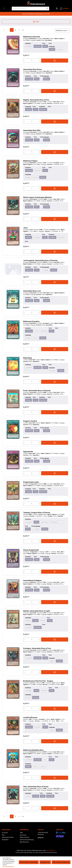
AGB (21, 833)
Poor (45, 760)
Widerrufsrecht (25, 837)
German (59, 49)
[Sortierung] (62, 30)
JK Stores (5, 833)
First (45, 46)
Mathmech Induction (32, 37)
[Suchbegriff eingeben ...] (28, 9)
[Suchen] (47, 9)
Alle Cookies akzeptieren (61, 862)
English (28, 177)
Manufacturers (24, 842)
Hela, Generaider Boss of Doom (36, 787)
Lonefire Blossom (30, 717)
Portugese (37, 237)
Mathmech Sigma (30, 161)
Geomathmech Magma (32, 580)
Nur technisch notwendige (29, 862)
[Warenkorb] (65, 9)
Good (36, 331)
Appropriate (28, 452)
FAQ (3, 835)
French (52, 49)
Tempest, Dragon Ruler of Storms (37, 513)
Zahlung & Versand (8, 837)
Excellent (29, 46)
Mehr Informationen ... (9, 866)
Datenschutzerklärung (27, 840)
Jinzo (25, 228)
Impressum (23, 835)
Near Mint (38, 46)
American (53, 371)
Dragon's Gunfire (30, 421)
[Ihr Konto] (57, 8)
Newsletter (5, 840)
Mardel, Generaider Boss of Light (37, 611)
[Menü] (4, 8)
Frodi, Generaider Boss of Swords (37, 391)
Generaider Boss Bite (32, 130)
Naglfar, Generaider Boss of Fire (36, 100)
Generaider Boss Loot (32, 291)
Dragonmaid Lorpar (31, 482)
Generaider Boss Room (32, 69)
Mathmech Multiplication (33, 750)
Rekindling (28, 358)
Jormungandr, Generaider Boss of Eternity (40, 260)
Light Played (45, 522)
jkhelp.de (41, 838)
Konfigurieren (45, 862)
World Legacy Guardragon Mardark (37, 197)
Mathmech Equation (31, 321)
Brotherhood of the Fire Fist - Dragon (38, 681)
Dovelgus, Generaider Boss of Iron (37, 648)
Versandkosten (51, 850)
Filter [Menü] (36, 21)
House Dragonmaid (31, 550)
